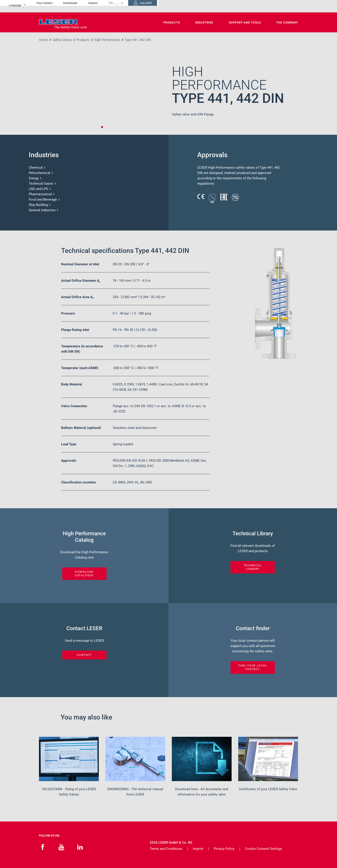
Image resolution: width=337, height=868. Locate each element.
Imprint (198, 849)
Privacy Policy (224, 849)
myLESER (284, 6)
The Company (287, 22)
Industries (204, 22)
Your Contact (169, 6)
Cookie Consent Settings (264, 849)
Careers (218, 6)
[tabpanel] (102, 96)
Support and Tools (245, 22)
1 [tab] (102, 127)
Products (172, 22)
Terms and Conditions (166, 849)
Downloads (195, 6)
